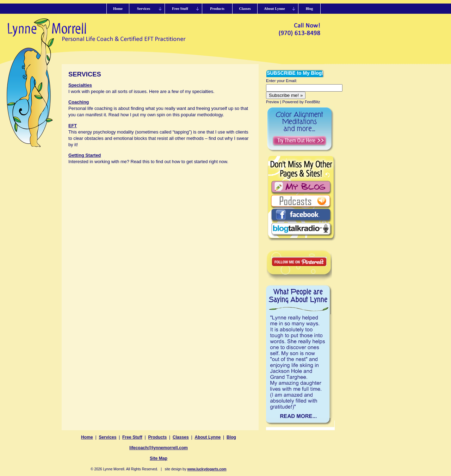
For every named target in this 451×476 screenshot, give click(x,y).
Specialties (80, 85)
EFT (73, 126)
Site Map (159, 458)
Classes (181, 437)
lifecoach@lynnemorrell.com (159, 448)
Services (107, 437)
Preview (273, 102)
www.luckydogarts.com (207, 469)
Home (87, 437)
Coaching (79, 102)
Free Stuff (132, 437)
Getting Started (85, 155)
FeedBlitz (312, 102)
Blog (231, 437)
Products (158, 437)
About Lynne (208, 437)
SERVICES (85, 74)
